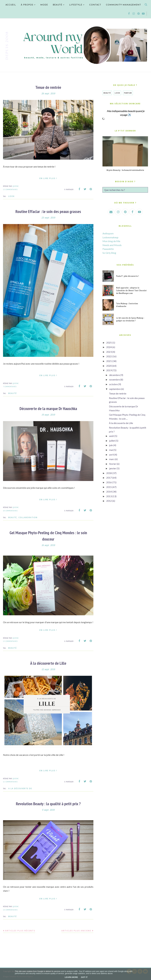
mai (111, 450)
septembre (115, 389)
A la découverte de (20, 788)
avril (111, 455)
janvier (113, 468)
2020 (109, 366)
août (112, 436)
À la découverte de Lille (48, 663)
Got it (84, 977)
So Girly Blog (109, 253)
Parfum (128, 93)
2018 (109, 473)
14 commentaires (10, 909)
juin (111, 445)
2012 (109, 501)
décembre (114, 375)
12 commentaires (10, 781)
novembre (114, 379)
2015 (109, 487)
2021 (109, 361)
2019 (109, 370)
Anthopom (108, 233)
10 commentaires (10, 510)
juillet (112, 441)
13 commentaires (10, 189)
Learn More (71, 977)
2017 (109, 478)
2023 (109, 352)
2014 (109, 492)
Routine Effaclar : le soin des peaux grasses (48, 211)
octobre (113, 384)
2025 (109, 343)
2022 (109, 356)
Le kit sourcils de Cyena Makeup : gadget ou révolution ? (130, 319)
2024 (109, 347)
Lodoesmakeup (110, 237)
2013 (109, 496)
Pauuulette (108, 249)
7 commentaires (10, 386)
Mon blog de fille (111, 241)
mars (112, 459)
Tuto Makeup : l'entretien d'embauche (127, 305)
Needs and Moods (112, 245)
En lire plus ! (48, 178)
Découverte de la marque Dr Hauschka (48, 408)
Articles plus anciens (76, 930)
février (113, 464)
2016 (109, 482)
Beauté (13, 393)
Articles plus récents (20, 930)
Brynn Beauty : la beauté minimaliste (125, 170)
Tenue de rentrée (48, 87)
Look (11, 196)
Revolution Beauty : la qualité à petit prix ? (48, 803)
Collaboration (28, 517)
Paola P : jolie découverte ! (127, 276)
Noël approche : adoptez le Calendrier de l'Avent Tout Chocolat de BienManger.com (131, 290)
